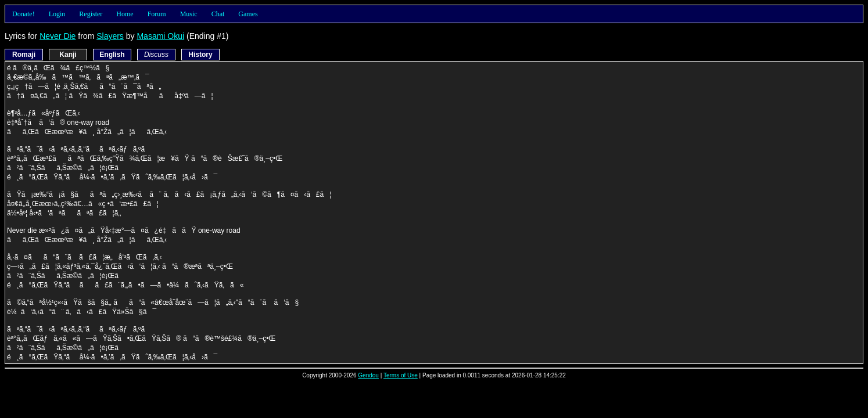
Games (248, 14)
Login (57, 14)
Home (125, 14)
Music (189, 14)
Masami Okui (160, 36)
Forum (157, 14)
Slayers (110, 36)
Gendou (368, 375)
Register (91, 14)
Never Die (58, 36)
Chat (218, 14)
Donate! (24, 14)
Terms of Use (401, 375)
